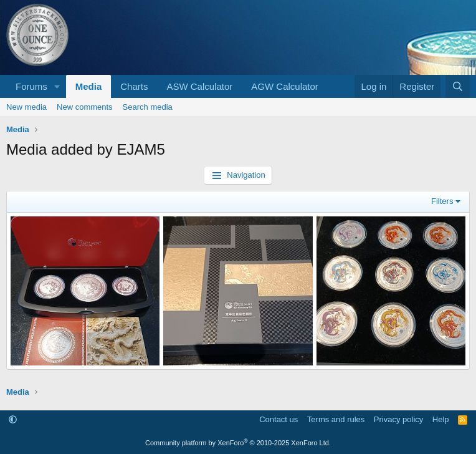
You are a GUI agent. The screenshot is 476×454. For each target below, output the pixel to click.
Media (89, 86)
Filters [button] (442, 201)
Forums (31, 86)
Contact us (278, 419)
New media (26, 107)
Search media (148, 107)
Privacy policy (398, 419)
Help (441, 419)
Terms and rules (336, 419)
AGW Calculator (285, 86)
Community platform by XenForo (238, 443)
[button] (57, 86)
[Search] (458, 86)
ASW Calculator (199, 86)
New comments (85, 107)
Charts (134, 86)
